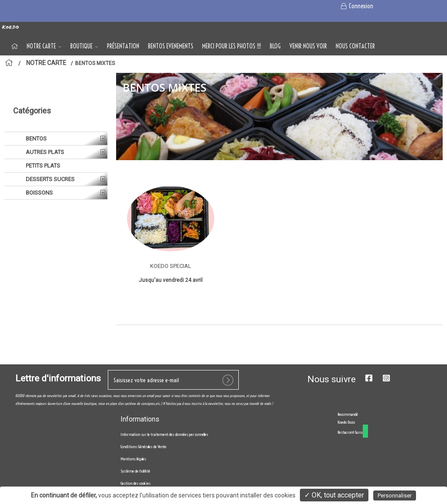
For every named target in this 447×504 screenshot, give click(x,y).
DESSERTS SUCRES (50, 190)
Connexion (356, 6)
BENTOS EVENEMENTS (171, 46)
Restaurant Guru (350, 459)
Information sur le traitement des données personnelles (164, 461)
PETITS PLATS (42, 176)
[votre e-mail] (173, 407)
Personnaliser (395, 495)
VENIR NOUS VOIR (308, 46)
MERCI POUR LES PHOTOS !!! (232, 46)
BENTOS (36, 149)
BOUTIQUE (84, 46)
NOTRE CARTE (44, 46)
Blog (275, 46)
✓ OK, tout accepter (334, 495)
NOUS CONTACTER (355, 46)
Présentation (123, 46)
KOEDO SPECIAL (171, 266)
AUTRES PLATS (44, 163)
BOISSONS (39, 203)
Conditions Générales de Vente (143, 474)
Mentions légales (133, 486)
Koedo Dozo (346, 449)
